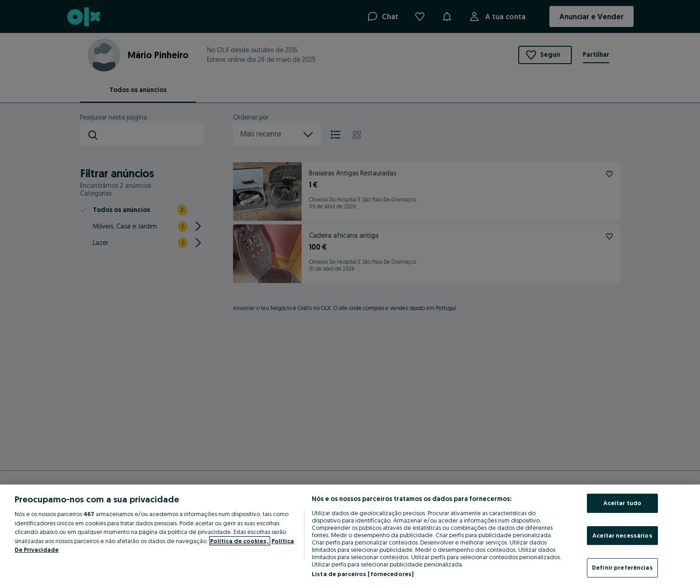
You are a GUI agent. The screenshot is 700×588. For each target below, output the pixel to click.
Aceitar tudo (623, 503)
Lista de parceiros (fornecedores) (363, 574)
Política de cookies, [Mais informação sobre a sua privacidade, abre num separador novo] (240, 541)
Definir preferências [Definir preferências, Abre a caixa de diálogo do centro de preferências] (622, 567)
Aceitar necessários (622, 535)
